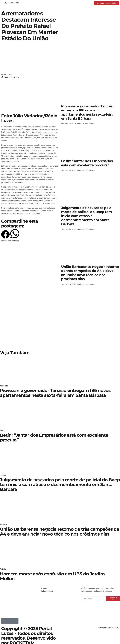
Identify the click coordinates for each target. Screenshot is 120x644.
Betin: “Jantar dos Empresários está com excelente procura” (87, 163)
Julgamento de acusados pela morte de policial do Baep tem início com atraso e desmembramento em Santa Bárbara (87, 216)
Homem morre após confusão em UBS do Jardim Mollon (52, 576)
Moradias (4, 386)
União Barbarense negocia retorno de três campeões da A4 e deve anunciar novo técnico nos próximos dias (90, 273)
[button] (5, 236)
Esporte (3, 525)
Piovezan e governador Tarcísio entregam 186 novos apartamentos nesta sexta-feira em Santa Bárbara (87, 112)
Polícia (3, 569)
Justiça (3, 475)
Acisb (2, 431)
